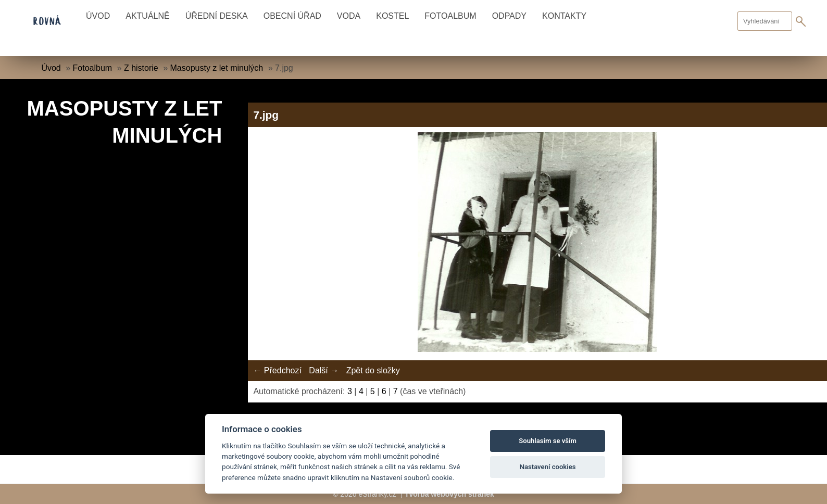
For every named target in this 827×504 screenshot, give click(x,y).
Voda (349, 16)
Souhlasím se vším (548, 441)
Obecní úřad (292, 16)
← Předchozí (277, 370)
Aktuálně (147, 16)
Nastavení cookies (548, 467)
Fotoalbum (450, 16)
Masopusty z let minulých (217, 68)
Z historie (141, 68)
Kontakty (564, 16)
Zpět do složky (373, 370)
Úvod (98, 16)
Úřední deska (217, 16)
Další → (324, 370)
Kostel (392, 16)
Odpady (509, 16)
